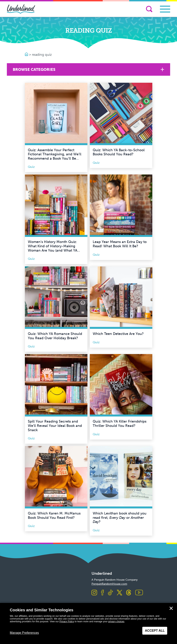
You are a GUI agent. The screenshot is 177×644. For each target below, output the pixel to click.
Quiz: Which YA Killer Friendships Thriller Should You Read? (120, 424)
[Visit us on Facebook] (103, 593)
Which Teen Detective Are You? (118, 334)
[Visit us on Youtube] (139, 593)
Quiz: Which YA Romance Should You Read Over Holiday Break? (55, 336)
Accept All (155, 631)
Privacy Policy (67, 622)
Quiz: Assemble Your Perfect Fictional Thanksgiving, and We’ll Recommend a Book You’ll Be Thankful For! (55, 156)
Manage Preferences (24, 633)
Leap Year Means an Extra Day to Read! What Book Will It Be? (120, 244)
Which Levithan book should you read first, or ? (120, 518)
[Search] (149, 9)
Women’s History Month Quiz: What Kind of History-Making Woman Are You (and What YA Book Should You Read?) (53, 248)
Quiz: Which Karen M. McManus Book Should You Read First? (54, 515)
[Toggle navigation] (165, 9)
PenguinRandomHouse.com (109, 584)
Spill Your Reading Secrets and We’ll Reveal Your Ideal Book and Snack (55, 426)
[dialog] (88, 623)
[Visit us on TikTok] (110, 593)
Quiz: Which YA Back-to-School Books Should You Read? (119, 152)
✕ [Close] (171, 608)
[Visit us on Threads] (129, 593)
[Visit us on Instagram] (94, 593)
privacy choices (116, 622)
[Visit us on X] (119, 593)
